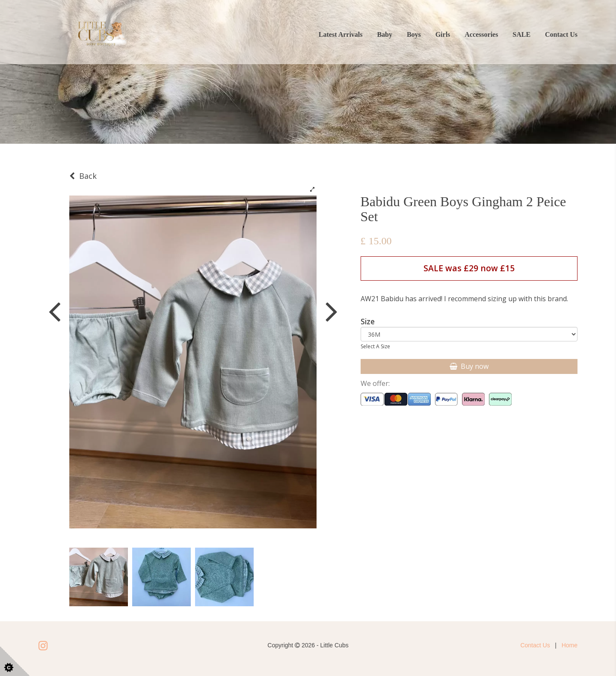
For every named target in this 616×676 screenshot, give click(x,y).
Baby (385, 34)
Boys (414, 34)
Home (570, 645)
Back (83, 176)
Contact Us (561, 34)
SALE (521, 34)
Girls (443, 34)
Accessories (481, 34)
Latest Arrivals (341, 34)
